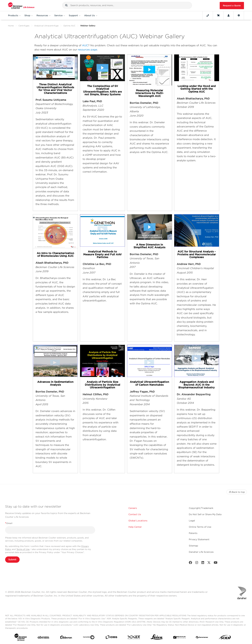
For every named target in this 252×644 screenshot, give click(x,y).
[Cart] (218, 15)
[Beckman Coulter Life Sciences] (21, 6)
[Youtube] (216, 563)
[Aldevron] (66, 638)
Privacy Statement (199, 539)
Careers (133, 508)
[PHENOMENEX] (202, 638)
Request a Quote (232, 6)
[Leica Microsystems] (157, 638)
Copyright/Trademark (201, 508)
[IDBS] (111, 638)
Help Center (135, 527)
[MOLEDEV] (179, 638)
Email (9, 523)
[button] (66, 5)
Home (11, 26)
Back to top (237, 492)
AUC (85, 45)
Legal (192, 521)
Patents (193, 533)
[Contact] (208, 15)
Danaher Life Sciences (201, 552)
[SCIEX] (225, 638)
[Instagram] (197, 563)
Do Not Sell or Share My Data (205, 514)
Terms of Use (23, 549)
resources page (87, 50)
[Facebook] (190, 563)
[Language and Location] (239, 15)
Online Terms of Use (200, 527)
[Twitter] (209, 563)
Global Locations (138, 521)
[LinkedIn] (203, 563)
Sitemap (193, 546)
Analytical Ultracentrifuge (46, 26)
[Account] (229, 15)
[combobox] (127, 5)
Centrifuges (24, 26)
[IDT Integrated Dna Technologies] (134, 638)
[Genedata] (89, 638)
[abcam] (43, 638)
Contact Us (135, 514)
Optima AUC (69, 26)
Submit (12, 559)
